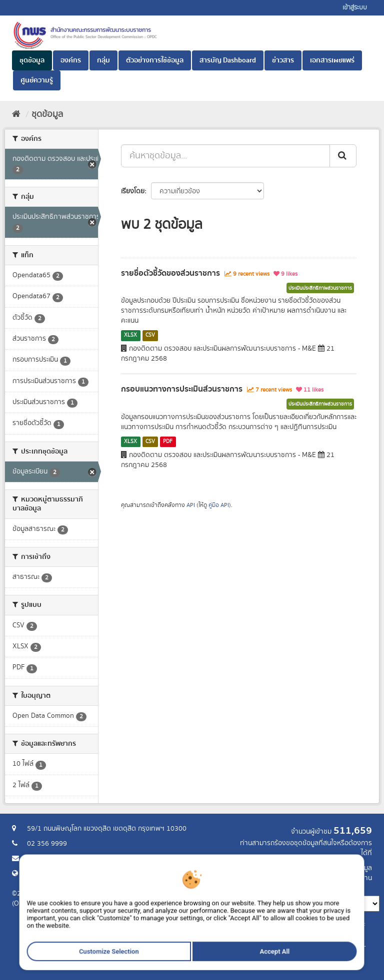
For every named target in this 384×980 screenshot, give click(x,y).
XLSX (130, 335)
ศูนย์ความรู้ (37, 80)
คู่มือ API (219, 505)
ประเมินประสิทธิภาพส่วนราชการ (320, 288)
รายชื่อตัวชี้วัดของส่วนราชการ (170, 273)
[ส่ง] (343, 156)
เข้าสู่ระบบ (355, 8)
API (191, 505)
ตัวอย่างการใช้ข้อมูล (155, 60)
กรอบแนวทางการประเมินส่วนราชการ (182, 389)
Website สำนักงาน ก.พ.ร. (63, 874)
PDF (168, 442)
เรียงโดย (133, 191)
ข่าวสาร (283, 60)
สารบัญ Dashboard (228, 60)
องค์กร (71, 60)
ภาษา (231, 888)
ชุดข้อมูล (32, 60)
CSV (150, 335)
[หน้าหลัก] (16, 114)
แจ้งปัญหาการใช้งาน (343, 878)
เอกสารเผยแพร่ (332, 60)
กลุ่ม (103, 60)
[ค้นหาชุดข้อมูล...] (225, 156)
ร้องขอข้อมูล (354, 868)
